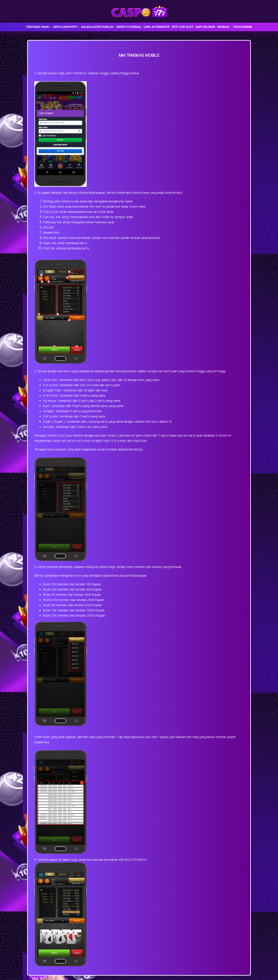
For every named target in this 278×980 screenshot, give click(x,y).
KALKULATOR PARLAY (98, 27)
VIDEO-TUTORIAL (129, 27)
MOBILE (223, 27)
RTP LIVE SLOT (183, 27)
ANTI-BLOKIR (205, 27)
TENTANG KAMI (37, 27)
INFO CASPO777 (65, 27)
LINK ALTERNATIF (157, 27)
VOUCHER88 (243, 27)
